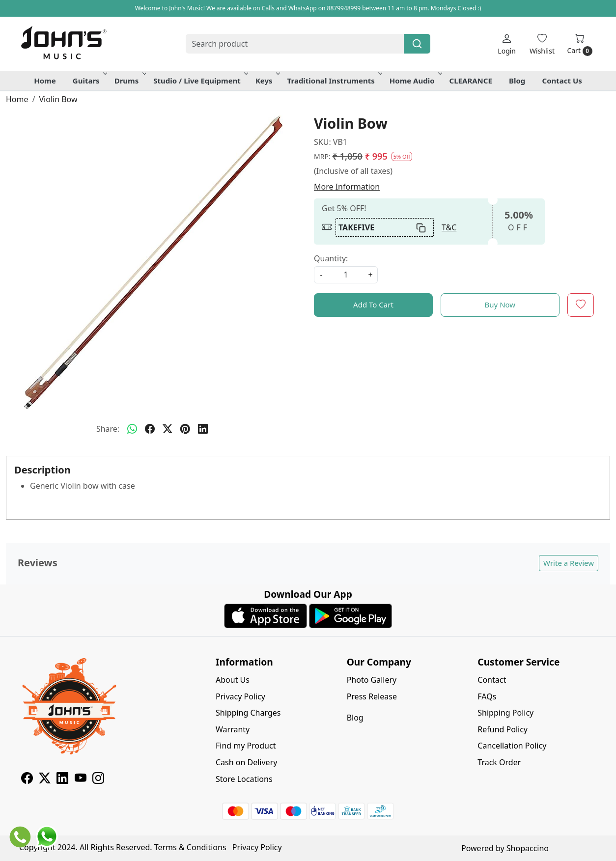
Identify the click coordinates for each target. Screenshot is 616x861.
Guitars (89, 81)
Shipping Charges (248, 713)
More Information (347, 187)
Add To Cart (373, 305)
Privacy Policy (240, 696)
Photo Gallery (372, 680)
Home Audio (415, 81)
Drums (130, 81)
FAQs (487, 696)
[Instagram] (98, 779)
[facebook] (150, 429)
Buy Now (500, 305)
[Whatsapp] (132, 429)
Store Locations (244, 779)
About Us (233, 680)
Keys (267, 81)
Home (45, 81)
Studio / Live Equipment (200, 81)
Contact (492, 680)
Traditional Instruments (334, 81)
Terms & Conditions (190, 847)
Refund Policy (503, 729)
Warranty (233, 729)
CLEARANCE (471, 81)
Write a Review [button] (569, 563)
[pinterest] (185, 429)
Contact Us (562, 81)
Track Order (499, 762)
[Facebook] (27, 779)
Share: (108, 429)
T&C (449, 227)
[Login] (507, 44)
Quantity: (331, 258)
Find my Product (246, 746)
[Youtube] (81, 779)
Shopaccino (528, 848)
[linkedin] (203, 429)
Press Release (372, 696)
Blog (517, 81)
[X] (45, 779)
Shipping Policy (505, 713)
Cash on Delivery (246, 762)
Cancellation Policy (512, 746)
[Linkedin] (62, 779)
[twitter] (168, 429)
